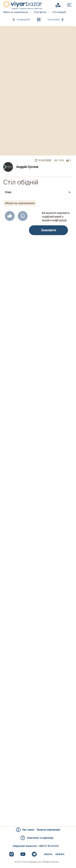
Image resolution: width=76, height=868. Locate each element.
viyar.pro (60, 854)
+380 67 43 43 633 (48, 846)
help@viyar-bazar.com (25, 846)
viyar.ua (48, 854)
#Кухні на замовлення (20, 203)
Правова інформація (48, 830)
